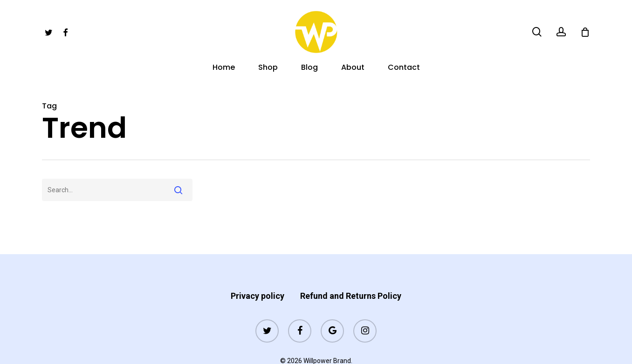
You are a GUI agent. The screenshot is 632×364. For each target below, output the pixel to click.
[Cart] (585, 32)
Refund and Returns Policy (351, 278)
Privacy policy (258, 278)
